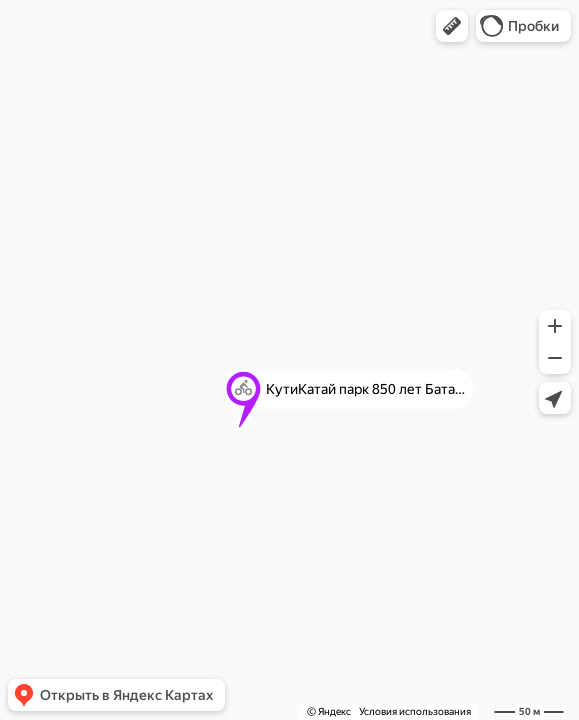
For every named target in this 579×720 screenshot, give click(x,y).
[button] (452, 26)
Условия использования (415, 711)
